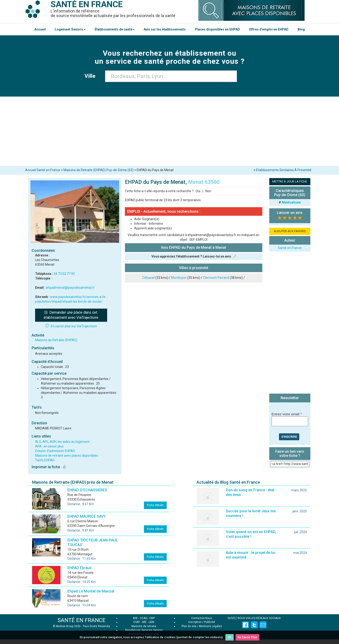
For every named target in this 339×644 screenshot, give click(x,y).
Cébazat (148, 278)
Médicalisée (291, 202)
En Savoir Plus (247, 637)
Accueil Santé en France (43, 170)
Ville (91, 76)
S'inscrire (289, 437)
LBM (151, 622)
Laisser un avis (290, 213)
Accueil (40, 29)
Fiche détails (155, 505)
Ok (230, 637)
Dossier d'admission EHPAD (55, 451)
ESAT (137, 622)
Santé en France (290, 248)
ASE (135, 618)
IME (144, 622)
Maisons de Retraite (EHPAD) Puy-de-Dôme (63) (98, 170)
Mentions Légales (210, 626)
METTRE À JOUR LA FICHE (290, 181)
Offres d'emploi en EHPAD (269, 29)
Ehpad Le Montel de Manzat (91, 591)
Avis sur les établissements (165, 29)
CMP (152, 618)
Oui (198, 191)
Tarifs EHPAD (45, 460)
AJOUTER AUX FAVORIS (290, 231)
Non (208, 191)
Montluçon (179, 278)
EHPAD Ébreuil (79, 568)
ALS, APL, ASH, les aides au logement (62, 442)
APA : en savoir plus (49, 446)
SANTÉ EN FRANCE (82, 620)
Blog (301, 29)
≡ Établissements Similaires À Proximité (283, 170)
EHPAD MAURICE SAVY (87, 516)
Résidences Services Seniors (144, 630)
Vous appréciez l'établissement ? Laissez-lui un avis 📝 (194, 256)
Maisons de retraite (144, 626)
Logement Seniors (70, 29)
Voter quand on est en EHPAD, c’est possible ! (251, 534)
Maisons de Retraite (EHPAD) (56, 340)
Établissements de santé (115, 29)
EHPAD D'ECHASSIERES (87, 490)
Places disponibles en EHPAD (217, 29)
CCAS (144, 618)
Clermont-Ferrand (216, 278)
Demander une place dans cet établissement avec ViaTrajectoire (71, 315)
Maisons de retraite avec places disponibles (67, 456)
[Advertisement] (169, 131)
